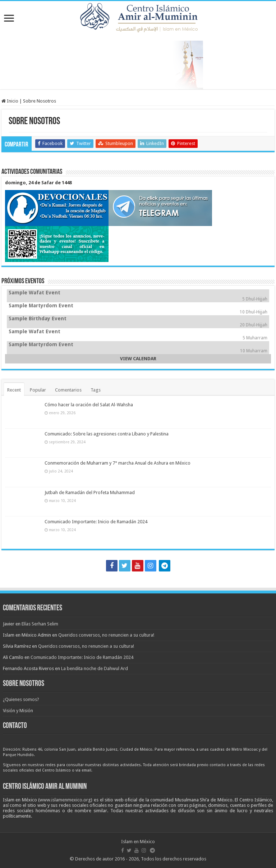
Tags (96, 390)
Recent (14, 390)
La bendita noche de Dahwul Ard (95, 668)
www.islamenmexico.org (65, 800)
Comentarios (68, 390)
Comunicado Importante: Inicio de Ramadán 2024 (96, 522)
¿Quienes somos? (21, 699)
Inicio (10, 101)
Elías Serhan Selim (40, 624)
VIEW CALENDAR (138, 359)
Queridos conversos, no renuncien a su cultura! (106, 635)
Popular (38, 390)
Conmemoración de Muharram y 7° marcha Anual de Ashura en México (118, 463)
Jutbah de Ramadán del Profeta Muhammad (90, 492)
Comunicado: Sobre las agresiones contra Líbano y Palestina (107, 434)
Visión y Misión (18, 711)
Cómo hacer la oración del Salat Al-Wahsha (89, 405)
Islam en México (138, 842)
